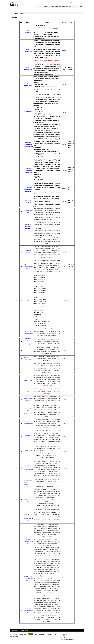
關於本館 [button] (71, 6)
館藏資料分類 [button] (58, 6)
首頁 (12, 13)
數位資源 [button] (52, 6)
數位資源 (16, 13)
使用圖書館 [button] (46, 6)
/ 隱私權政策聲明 (15, 630)
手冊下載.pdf (64, 241)
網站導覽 (81, 6)
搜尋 (83, 3)
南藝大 (76, 6)
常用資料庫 (21, 13)
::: (37, 6)
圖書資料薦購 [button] (65, 6)
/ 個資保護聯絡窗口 (24, 630)
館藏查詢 (40, 6)
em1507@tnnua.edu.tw (69, 639)
